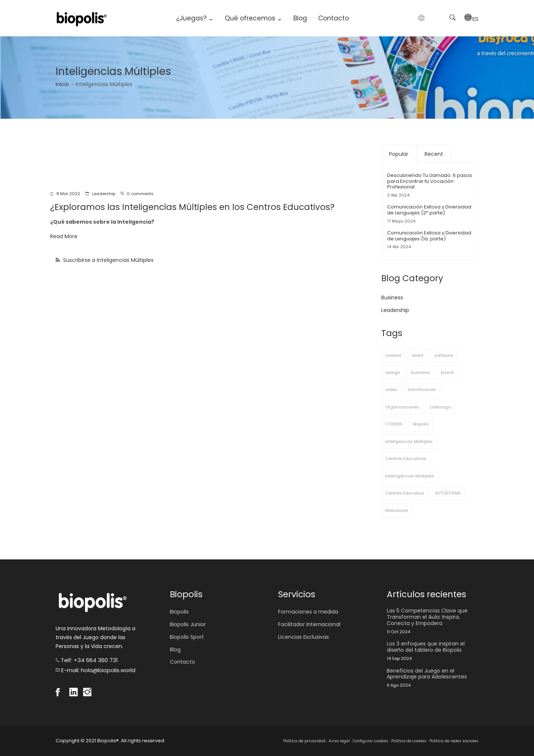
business (421, 372)
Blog (300, 18)
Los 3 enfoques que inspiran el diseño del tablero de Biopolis (426, 647)
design (393, 372)
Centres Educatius (405, 493)
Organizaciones (402, 407)
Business (392, 298)
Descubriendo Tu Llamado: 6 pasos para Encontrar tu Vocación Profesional (430, 181)
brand (447, 372)
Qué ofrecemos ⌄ (253, 18)
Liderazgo (440, 407)
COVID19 (394, 424)
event (418, 355)
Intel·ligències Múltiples (410, 476)
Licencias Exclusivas (304, 637)
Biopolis (421, 424)
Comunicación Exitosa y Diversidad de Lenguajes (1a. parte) (429, 236)
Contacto (334, 18)
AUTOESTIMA (448, 493)
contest (393, 355)
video (391, 389)
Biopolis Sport (187, 637)
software (444, 355)
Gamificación (422, 389)
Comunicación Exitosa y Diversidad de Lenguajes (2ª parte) (429, 210)
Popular (399, 154)
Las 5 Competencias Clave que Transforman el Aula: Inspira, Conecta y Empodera (427, 617)
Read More (64, 236)
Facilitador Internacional (309, 624)
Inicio (62, 84)
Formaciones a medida (308, 612)
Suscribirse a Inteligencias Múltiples (108, 260)
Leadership (104, 194)
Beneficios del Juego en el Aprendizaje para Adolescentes (427, 674)
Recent (434, 154)
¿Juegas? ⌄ (195, 18)
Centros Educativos (406, 458)
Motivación (397, 510)
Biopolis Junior (188, 624)
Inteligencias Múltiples (409, 441)
